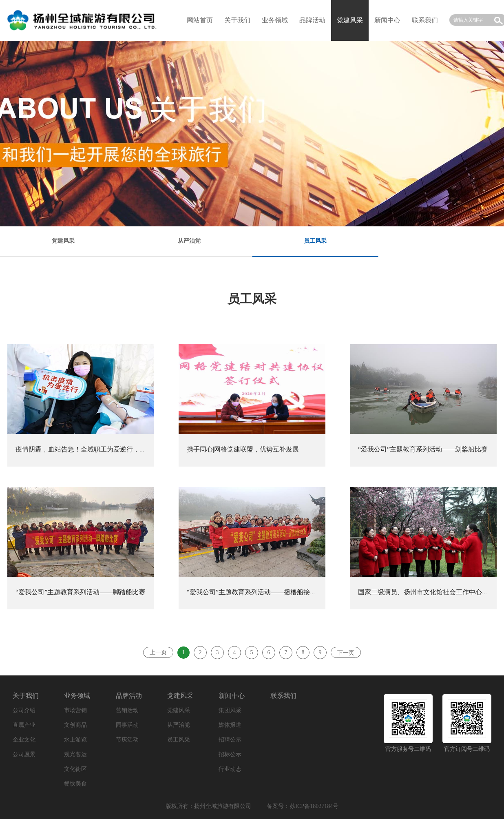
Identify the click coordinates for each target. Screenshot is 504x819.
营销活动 (127, 710)
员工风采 (179, 740)
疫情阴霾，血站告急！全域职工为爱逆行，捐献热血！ (94, 449)
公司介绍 (24, 710)
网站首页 (200, 20)
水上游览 (75, 740)
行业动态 (230, 769)
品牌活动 (312, 20)
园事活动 (127, 725)
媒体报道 (230, 725)
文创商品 (75, 725)
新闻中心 (387, 20)
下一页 (346, 653)
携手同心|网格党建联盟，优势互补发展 (243, 449)
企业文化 (24, 740)
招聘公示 (230, 740)
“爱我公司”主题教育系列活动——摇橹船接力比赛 (258, 592)
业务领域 (275, 20)
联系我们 (425, 20)
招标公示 (230, 754)
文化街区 (75, 769)
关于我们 (237, 20)
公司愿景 (24, 754)
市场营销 (75, 710)
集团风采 (230, 710)
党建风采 (180, 696)
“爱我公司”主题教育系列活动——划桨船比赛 (423, 449)
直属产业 (24, 725)
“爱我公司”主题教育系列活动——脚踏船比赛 (80, 592)
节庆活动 (127, 740)
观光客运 (75, 754)
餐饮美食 (75, 784)
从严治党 (179, 725)
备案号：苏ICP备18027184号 (303, 806)
